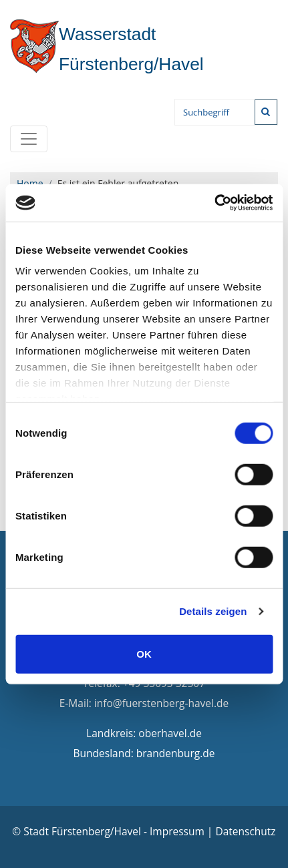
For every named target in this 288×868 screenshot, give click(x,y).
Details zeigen (213, 611)
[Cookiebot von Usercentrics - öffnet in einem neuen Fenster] (214, 203)
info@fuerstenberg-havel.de (161, 703)
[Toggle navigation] (29, 139)
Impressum (177, 831)
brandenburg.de (176, 753)
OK (144, 653)
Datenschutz (245, 831)
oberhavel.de (170, 733)
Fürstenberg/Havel (107, 49)
